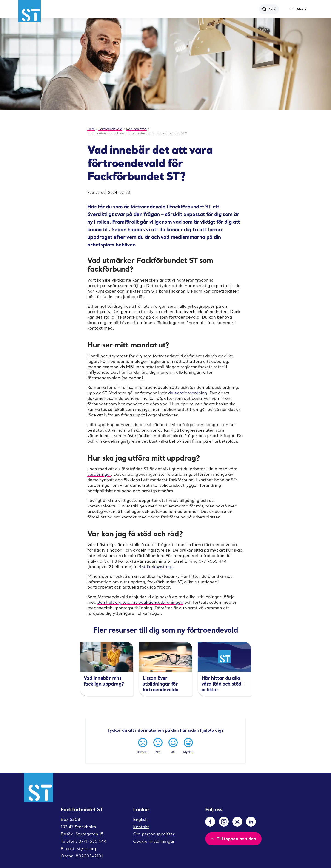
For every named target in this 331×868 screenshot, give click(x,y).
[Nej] (158, 745)
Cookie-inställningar (154, 841)
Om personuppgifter (154, 834)
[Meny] (299, 9)
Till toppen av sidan (233, 839)
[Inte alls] (143, 745)
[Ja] (173, 745)
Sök (269, 9)
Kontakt (141, 827)
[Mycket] (188, 745)
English (140, 819)
